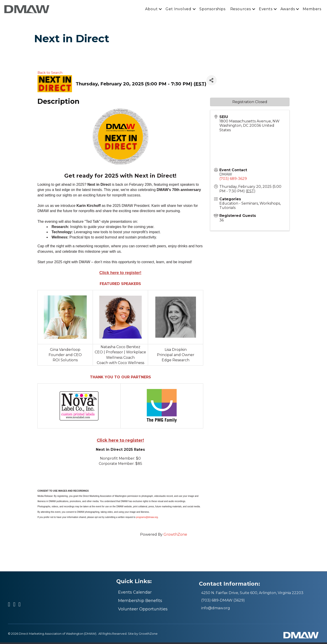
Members (312, 10)
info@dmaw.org (216, 610)
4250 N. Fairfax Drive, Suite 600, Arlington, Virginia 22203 (252, 595)
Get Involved (178, 10)
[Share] (212, 82)
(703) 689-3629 (233, 180)
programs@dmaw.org (147, 519)
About (151, 10)
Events (266, 10)
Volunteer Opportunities (143, 611)
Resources (241, 10)
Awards (288, 10)
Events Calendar (135, 594)
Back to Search (50, 74)
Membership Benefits (140, 602)
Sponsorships (212, 10)
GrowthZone (175, 536)
